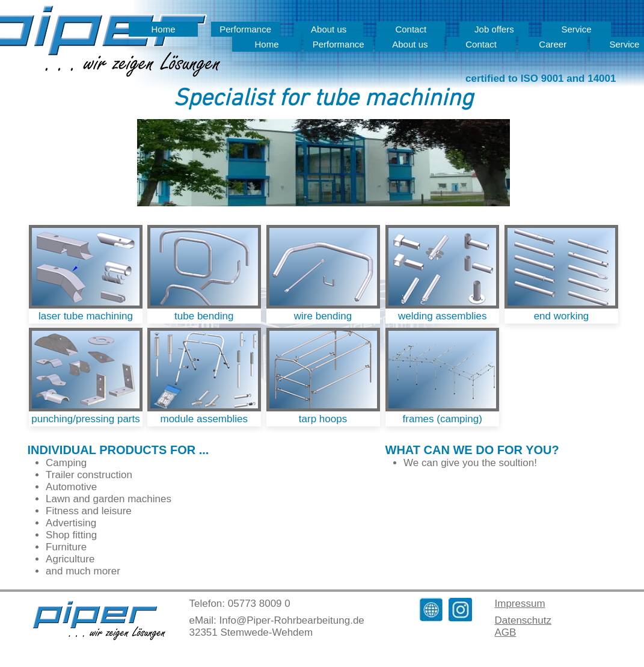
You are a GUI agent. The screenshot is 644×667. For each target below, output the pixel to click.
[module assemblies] (204, 419)
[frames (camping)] (442, 419)
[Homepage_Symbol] (431, 610)
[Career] (553, 44)
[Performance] (338, 44)
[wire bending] (323, 316)
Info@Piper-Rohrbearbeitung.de (292, 620)
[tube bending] (204, 316)
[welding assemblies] (442, 316)
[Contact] (481, 44)
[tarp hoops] (323, 419)
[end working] (561, 316)
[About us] (410, 44)
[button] (324, 163)
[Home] (163, 29)
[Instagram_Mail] (460, 610)
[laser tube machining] (86, 316)
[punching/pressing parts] (86, 419)
